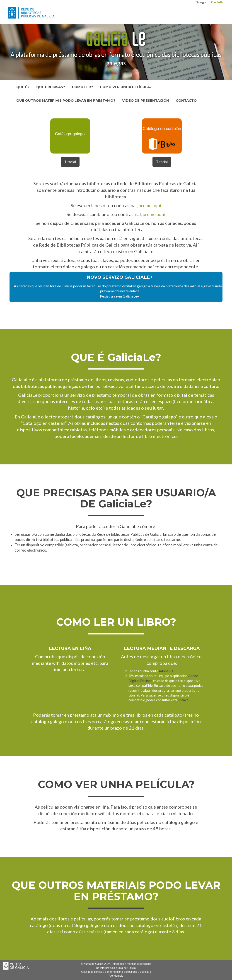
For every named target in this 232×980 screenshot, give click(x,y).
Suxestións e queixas (137, 972)
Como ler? (82, 87)
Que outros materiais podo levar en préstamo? (66, 100)
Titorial (70, 162)
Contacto (186, 100)
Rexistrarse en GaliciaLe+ (120, 296)
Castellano (219, 2)
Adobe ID (166, 671)
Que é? (23, 87)
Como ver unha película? (126, 87)
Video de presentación (146, 100)
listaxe (183, 700)
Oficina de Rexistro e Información (101, 972)
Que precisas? (51, 87)
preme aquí (150, 205)
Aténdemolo (116, 976)
